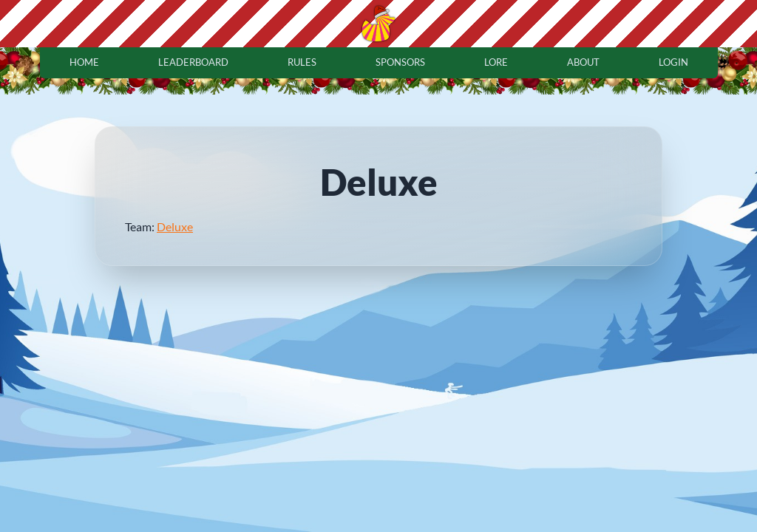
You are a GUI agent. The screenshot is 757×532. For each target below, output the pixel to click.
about (583, 62)
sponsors (400, 62)
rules (302, 62)
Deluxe (175, 226)
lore (496, 62)
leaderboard (193, 62)
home (84, 62)
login (673, 62)
